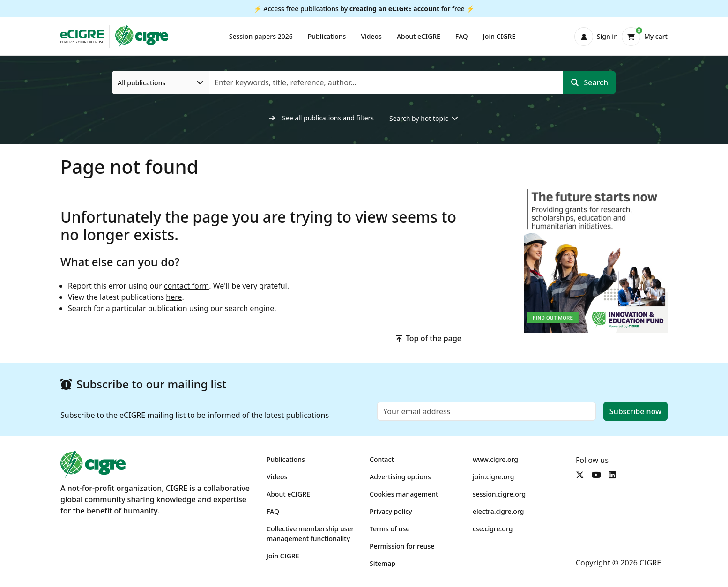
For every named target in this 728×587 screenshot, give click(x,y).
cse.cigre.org (493, 529)
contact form (186, 286)
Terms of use (390, 529)
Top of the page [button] (429, 338)
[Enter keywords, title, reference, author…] (386, 82)
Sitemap (383, 563)
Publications (327, 36)
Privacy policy (391, 511)
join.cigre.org (494, 477)
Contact (382, 459)
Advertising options (400, 477)
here (174, 297)
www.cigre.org (495, 459)
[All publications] (161, 82)
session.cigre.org (499, 494)
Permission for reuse (402, 546)
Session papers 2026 (261, 36)
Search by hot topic (419, 118)
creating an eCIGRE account (394, 9)
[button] (596, 37)
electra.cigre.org (498, 511)
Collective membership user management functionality (310, 534)
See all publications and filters (322, 118)
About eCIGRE (419, 36)
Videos (371, 36)
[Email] (487, 411)
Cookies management (404, 494)
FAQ (462, 36)
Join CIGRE (499, 36)
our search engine (242, 308)
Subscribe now (635, 411)
